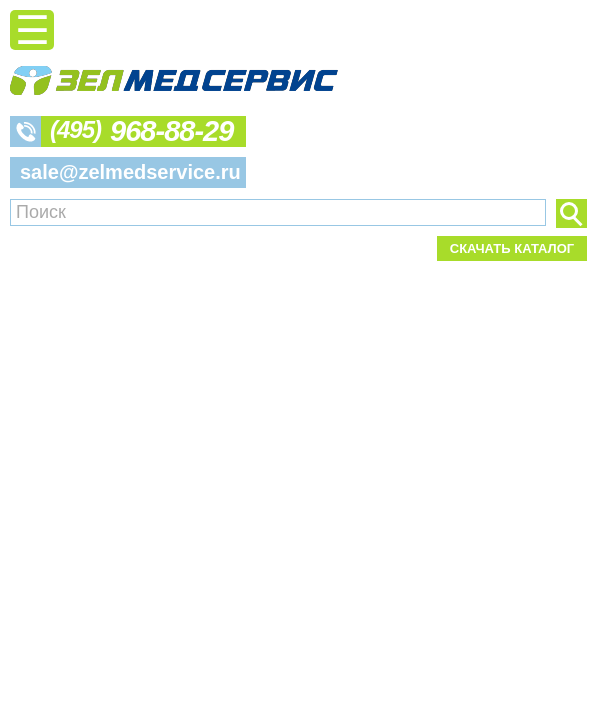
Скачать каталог (512, 248)
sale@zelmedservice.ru (130, 172)
